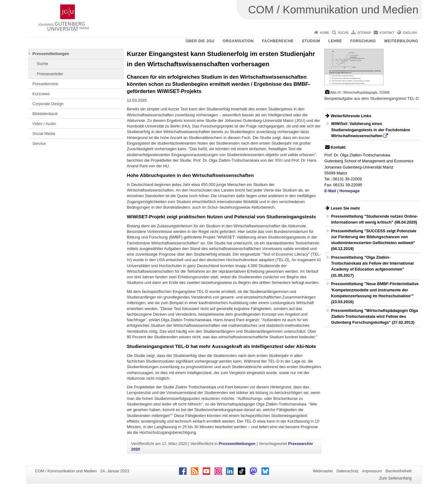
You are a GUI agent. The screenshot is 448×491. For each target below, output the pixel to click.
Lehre (335, 41)
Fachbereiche (278, 41)
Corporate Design (48, 104)
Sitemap (364, 33)
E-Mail (330, 191)
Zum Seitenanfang (395, 478)
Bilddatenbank (45, 114)
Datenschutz (348, 471)
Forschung (363, 41)
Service (39, 144)
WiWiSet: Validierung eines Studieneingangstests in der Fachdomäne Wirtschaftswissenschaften (371, 130)
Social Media (44, 134)
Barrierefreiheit (399, 471)
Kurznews (41, 94)
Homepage (350, 191)
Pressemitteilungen (51, 54)
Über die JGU (200, 41)
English (410, 33)
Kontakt (387, 33)
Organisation (238, 41)
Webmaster (323, 471)
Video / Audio (44, 124)
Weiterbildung (401, 41)
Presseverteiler (50, 74)
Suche (343, 33)
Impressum (372, 471)
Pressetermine (45, 84)
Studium (311, 41)
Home (324, 33)
